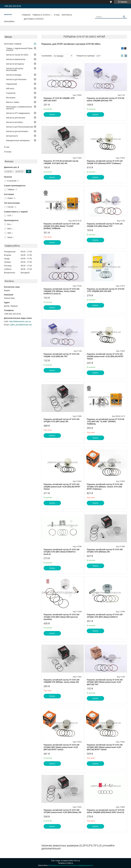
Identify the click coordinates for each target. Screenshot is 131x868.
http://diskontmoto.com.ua (20, 321)
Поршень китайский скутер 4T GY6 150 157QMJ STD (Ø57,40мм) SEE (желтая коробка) (61, 617)
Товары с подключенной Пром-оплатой (19, 49)
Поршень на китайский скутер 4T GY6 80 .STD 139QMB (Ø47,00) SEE (105, 290)
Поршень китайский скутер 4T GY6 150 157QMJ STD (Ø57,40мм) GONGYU (105, 616)
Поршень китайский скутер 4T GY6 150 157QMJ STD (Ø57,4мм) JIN (61, 420)
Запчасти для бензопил (16, 79)
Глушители (11, 93)
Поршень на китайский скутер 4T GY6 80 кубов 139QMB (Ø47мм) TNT (105, 99)
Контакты (67, 15)
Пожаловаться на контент (58, 865)
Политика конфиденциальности (81, 865)
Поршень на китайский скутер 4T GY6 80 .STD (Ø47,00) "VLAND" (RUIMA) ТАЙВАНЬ (105, 422)
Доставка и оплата (34, 19)
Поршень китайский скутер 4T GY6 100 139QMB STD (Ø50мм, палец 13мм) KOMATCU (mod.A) (61, 291)
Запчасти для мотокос (16, 118)
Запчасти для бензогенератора (20, 127)
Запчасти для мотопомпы (17, 131)
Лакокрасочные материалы (18, 140)
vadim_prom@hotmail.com (21, 325)
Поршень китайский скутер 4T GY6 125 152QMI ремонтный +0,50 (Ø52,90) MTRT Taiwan (62, 487)
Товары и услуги (41, 15)
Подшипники (11, 84)
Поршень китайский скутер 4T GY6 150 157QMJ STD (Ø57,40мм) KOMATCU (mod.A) (61, 552)
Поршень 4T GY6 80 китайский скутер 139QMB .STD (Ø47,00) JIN (61, 162)
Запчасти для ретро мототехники (15, 69)
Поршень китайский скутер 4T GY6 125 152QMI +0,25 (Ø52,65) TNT (61, 355)
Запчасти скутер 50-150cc (17, 55)
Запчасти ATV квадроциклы (18, 113)
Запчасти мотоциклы (15, 64)
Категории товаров (13, 44)
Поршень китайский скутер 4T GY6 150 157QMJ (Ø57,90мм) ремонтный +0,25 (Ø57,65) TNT (105, 682)
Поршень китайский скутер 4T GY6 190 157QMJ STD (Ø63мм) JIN (105, 551)
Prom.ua (77, 861)
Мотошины (11, 98)
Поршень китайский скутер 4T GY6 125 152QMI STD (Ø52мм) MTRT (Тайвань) (105, 162)
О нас (57, 15)
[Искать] (124, 17)
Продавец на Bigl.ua (65, 863)
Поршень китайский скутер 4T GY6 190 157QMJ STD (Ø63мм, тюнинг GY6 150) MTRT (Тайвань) (105, 487)
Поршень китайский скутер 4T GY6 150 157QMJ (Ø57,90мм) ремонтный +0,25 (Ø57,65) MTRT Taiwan (61, 747)
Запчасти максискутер (16, 59)
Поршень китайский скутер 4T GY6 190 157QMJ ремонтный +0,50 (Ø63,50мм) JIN (62, 811)
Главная (26, 15)
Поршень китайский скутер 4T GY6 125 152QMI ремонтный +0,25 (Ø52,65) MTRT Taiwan (105, 356)
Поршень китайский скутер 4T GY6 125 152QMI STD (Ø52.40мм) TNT (105, 225)
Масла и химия (13, 102)
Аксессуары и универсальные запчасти (19, 108)
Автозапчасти (12, 136)
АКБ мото (10, 89)
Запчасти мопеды (14, 75)
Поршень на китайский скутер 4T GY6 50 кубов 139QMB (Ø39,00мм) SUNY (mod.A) (105, 811)
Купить (52, 114)
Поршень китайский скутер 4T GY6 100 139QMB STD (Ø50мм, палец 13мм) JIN (61, 681)
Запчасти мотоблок (14, 122)
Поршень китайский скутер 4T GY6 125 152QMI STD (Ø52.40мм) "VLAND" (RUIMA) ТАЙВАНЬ (61, 226)
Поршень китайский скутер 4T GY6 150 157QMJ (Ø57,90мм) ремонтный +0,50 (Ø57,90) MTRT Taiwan (105, 747)
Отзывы (8, 152)
